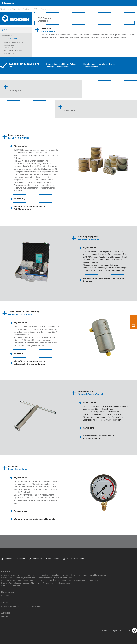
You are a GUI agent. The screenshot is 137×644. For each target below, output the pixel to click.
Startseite (16, 9)
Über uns (5, 596)
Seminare (26, 606)
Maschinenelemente (98, 575)
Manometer (9, 54)
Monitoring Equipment (14, 42)
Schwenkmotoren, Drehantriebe (22, 578)
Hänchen (5, 575)
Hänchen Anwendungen (11, 583)
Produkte (27, 9)
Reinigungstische (81, 580)
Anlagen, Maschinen (32, 583)
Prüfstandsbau (49, 583)
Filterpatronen (11, 39)
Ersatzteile (45, 9)
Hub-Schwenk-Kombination (65, 578)
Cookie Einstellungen (75, 559)
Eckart (4, 578)
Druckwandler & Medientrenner (75, 575)
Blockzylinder (15, 585)
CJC (36, 9)
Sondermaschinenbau (50, 575)
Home (4, 3)
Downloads (37, 606)
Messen (4, 616)
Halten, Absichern (64, 583)
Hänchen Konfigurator (10, 606)
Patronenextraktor (13, 51)
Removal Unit (47, 580)
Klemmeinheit (33, 575)
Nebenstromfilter (14, 580)
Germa (4, 585)
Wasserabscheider (31, 580)
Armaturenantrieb (45, 578)
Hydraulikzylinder (18, 575)
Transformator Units (63, 580)
